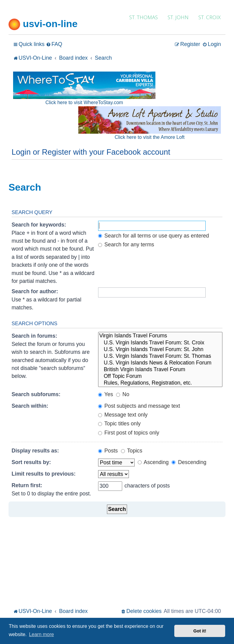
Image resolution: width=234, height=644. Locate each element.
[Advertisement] (117, 561)
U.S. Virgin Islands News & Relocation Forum (160, 363)
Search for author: (35, 291)
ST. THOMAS (144, 17)
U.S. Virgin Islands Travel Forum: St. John (160, 350)
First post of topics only (129, 433)
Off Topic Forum (160, 376)
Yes (106, 394)
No (123, 394)
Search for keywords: (39, 225)
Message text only (123, 415)
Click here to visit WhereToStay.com (84, 102)
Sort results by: (31, 462)
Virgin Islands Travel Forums (160, 336)
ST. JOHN (178, 17)
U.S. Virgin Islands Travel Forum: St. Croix (160, 343)
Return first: (27, 485)
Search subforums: (36, 394)
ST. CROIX (209, 17)
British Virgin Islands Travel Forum (160, 370)
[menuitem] (54, 44)
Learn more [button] (41, 634)
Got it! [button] (200, 631)
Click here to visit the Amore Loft (149, 137)
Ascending (153, 462)
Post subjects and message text (139, 406)
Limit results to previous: (44, 474)
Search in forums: (34, 336)
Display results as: (35, 451)
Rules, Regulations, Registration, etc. (160, 383)
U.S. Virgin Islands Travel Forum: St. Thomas (160, 356)
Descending (189, 462)
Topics (132, 451)
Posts (108, 451)
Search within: (30, 406)
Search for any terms (126, 245)
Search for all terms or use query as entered (154, 236)
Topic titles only (119, 424)
